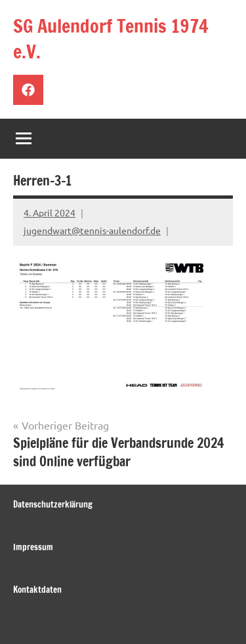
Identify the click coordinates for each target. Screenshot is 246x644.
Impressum (33, 547)
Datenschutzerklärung (53, 504)
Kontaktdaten (37, 590)
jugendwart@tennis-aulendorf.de (92, 230)
